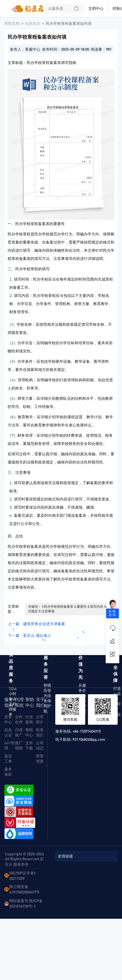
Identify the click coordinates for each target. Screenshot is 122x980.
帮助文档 (12, 23)
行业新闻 (29, 719)
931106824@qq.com (89, 739)
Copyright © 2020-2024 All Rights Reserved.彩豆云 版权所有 (24, 859)
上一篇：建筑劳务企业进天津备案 (36, 624)
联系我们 (40, 732)
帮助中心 (29, 732)
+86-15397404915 (87, 731)
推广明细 (19, 746)
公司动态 (40, 746)
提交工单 (8, 759)
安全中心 (8, 719)
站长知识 (33, 23)
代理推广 (19, 732)
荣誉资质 (40, 759)
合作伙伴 (19, 719)
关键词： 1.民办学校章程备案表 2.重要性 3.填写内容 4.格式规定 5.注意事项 (69, 609)
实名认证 (8, 732)
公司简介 (40, 719)
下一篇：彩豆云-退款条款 (30, 635)
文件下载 (29, 746)
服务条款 (8, 772)
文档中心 (96, 8)
